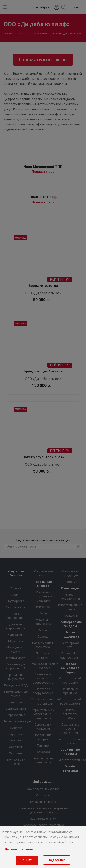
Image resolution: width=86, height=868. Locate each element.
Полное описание (19, 849)
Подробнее (57, 860)
